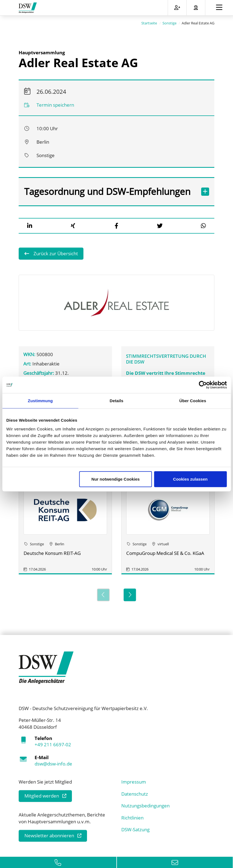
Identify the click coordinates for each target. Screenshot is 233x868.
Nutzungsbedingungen (145, 804)
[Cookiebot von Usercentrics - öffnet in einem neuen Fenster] (203, 385)
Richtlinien (132, 816)
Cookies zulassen (190, 479)
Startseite (149, 22)
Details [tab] (117, 401)
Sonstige (169, 22)
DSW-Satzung (135, 828)
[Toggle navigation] (219, 8)
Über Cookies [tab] (193, 401)
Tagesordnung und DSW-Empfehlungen (110, 190)
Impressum (134, 780)
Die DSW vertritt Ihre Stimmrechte (166, 372)
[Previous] (103, 593)
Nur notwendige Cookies (116, 479)
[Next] (130, 593)
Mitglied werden (42, 795)
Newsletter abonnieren (49, 834)
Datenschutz (135, 792)
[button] (30, 224)
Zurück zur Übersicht (55, 252)
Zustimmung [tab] (40, 401)
